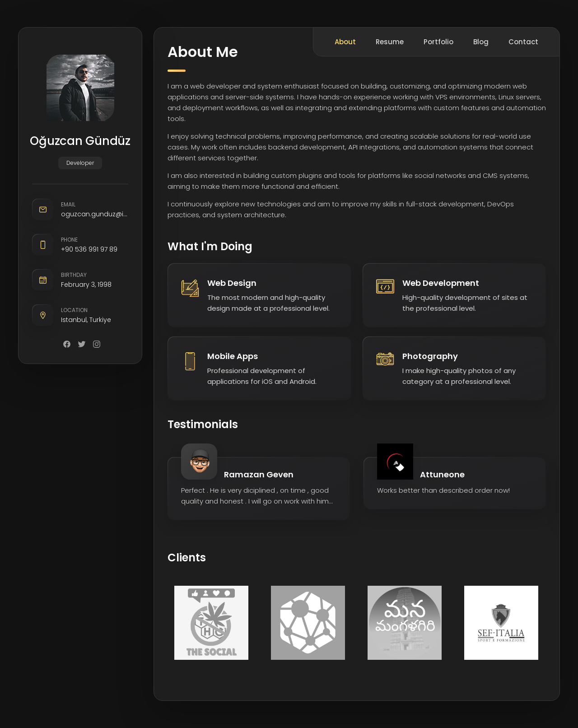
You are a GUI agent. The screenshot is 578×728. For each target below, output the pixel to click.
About (345, 42)
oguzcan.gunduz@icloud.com (95, 214)
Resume (390, 42)
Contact (523, 42)
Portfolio (438, 42)
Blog (481, 42)
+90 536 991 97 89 (89, 249)
